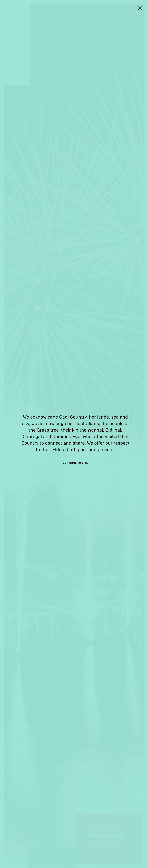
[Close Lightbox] (140, 8)
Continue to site (75, 463)
